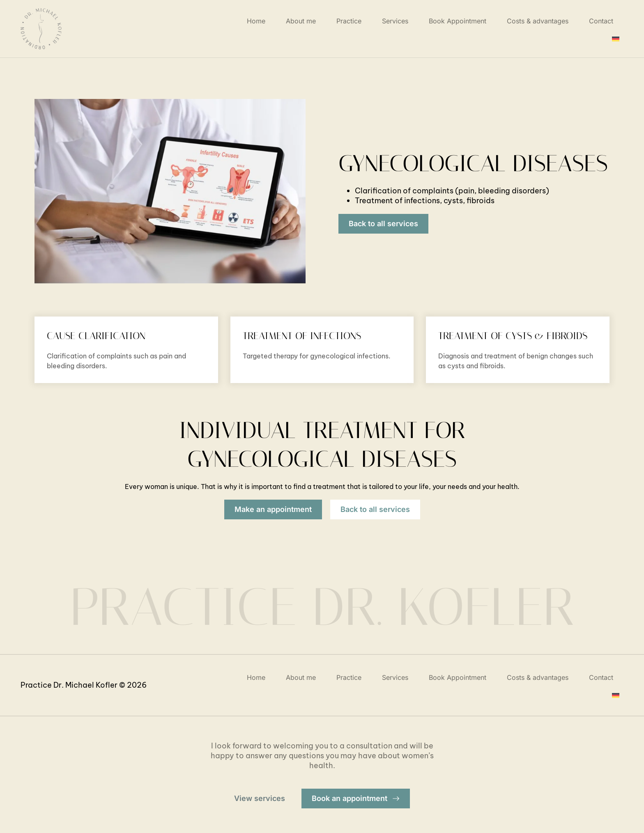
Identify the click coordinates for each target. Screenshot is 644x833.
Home (256, 21)
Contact (601, 21)
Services (395, 21)
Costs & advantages (538, 21)
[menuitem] (616, 39)
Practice (349, 21)
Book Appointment (458, 21)
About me (301, 21)
